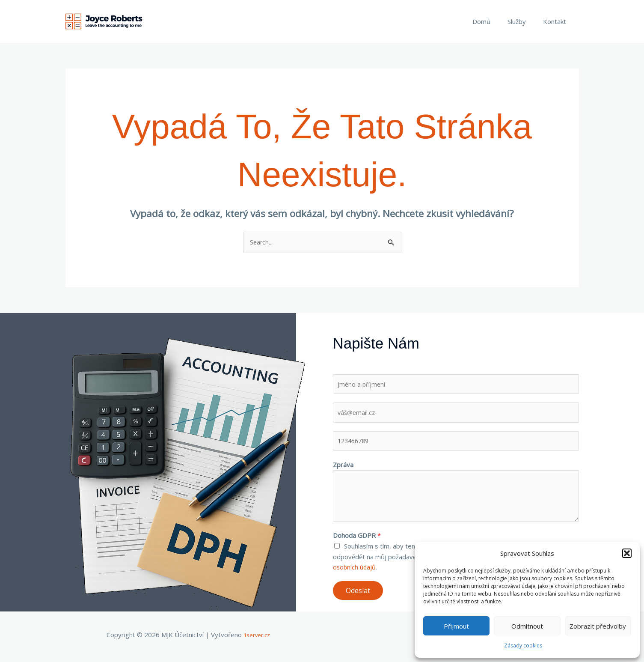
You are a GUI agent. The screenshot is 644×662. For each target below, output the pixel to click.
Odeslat (358, 594)
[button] (627, 553)
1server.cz (257, 638)
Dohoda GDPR (357, 539)
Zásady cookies (523, 646)
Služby (523, 21)
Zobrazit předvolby (598, 626)
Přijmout (456, 626)
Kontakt (557, 21)
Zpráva (343, 468)
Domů (492, 21)
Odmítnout (527, 626)
